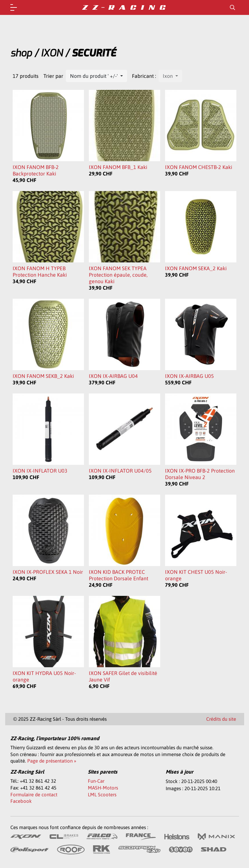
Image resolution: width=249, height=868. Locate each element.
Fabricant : (144, 76)
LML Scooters (102, 795)
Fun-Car (96, 781)
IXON (52, 53)
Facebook (21, 801)
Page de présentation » (52, 761)
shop (21, 53)
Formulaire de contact (34, 795)
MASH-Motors (103, 788)
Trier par (53, 76)
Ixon (168, 76)
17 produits (26, 76)
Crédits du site (221, 719)
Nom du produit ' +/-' (95, 76)
